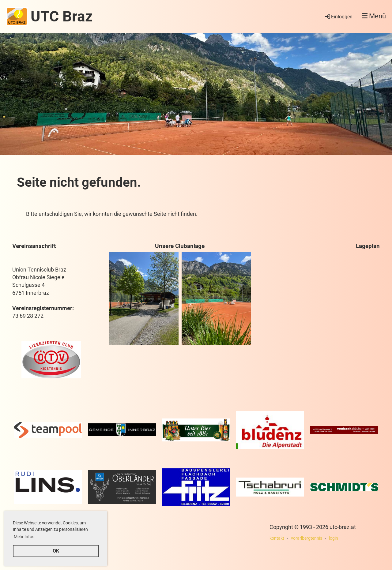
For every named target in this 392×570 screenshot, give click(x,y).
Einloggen (338, 17)
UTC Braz (62, 16)
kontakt (277, 538)
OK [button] (56, 551)
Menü (374, 16)
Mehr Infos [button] (24, 537)
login (334, 538)
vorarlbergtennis (307, 538)
